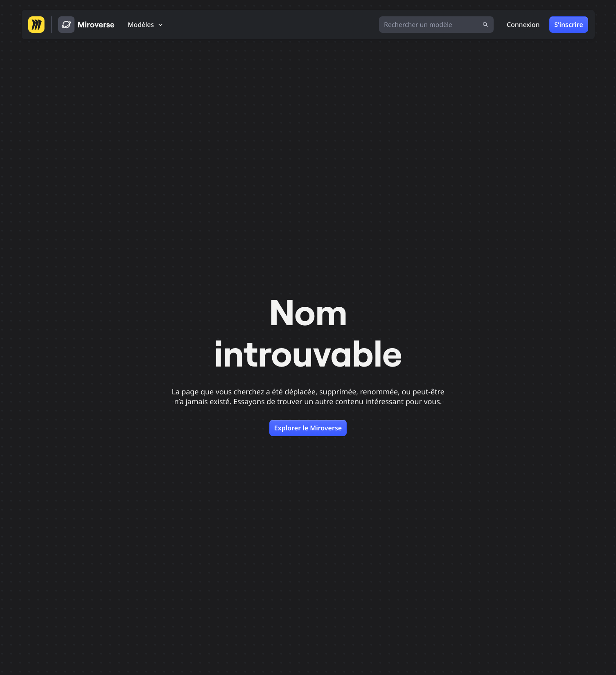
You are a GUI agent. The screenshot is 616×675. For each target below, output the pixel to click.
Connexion (523, 25)
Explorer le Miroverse (308, 428)
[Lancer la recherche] (485, 25)
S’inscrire (569, 25)
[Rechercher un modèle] (436, 25)
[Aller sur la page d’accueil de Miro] (36, 25)
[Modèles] (146, 25)
